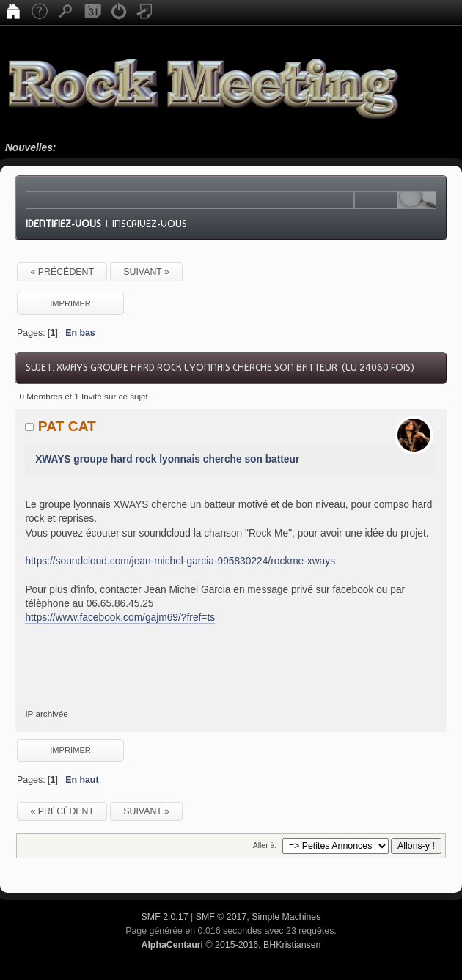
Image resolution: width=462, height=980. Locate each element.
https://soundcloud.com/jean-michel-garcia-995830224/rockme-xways (180, 561)
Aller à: (265, 845)
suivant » (146, 272)
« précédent (62, 272)
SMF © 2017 (221, 917)
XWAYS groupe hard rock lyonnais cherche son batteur (167, 459)
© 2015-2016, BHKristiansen (231, 945)
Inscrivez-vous (150, 224)
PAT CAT (67, 426)
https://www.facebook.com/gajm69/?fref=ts (120, 618)
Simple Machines (286, 917)
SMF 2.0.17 (165, 917)
